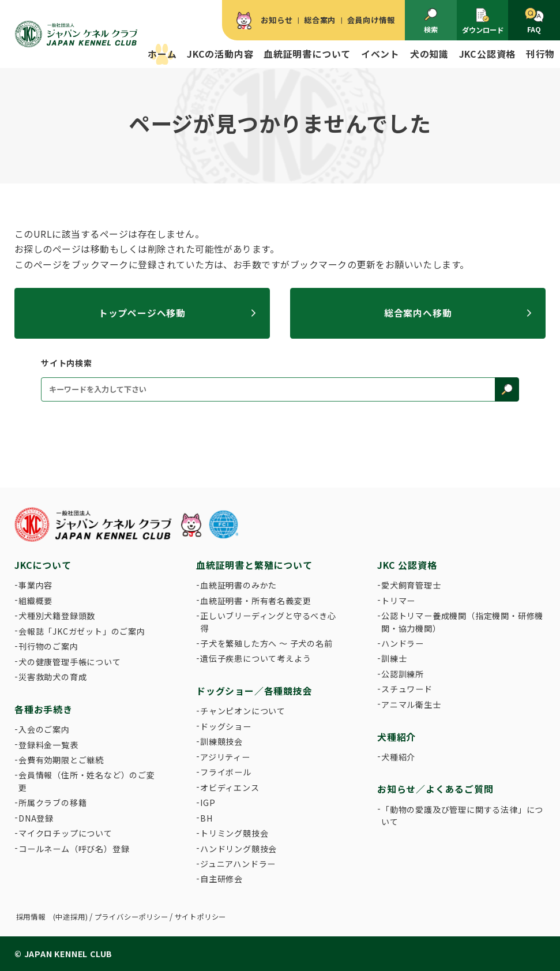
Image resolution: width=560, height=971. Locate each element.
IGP (208, 803)
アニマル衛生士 (411, 704)
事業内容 (35, 585)
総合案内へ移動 (418, 313)
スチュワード (407, 689)
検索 (431, 21)
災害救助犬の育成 (52, 677)
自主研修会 (221, 879)
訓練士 (394, 658)
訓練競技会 (221, 741)
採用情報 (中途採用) (52, 917)
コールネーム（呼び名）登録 (74, 849)
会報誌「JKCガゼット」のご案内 (82, 631)
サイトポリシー (201, 917)
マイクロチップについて (65, 833)
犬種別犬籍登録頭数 (57, 616)
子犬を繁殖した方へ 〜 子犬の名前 (266, 643)
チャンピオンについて (243, 711)
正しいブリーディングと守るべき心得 (268, 622)
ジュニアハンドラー (238, 864)
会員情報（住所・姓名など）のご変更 (87, 781)
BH (206, 818)
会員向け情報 (371, 20)
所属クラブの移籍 (52, 803)
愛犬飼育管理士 (411, 585)
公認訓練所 (403, 674)
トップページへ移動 (142, 313)
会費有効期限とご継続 (61, 760)
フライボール (226, 772)
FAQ (534, 21)
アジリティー (225, 757)
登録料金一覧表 (48, 745)
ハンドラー (403, 643)
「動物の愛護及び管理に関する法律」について (462, 816)
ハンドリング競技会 (238, 849)
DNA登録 (36, 818)
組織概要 (35, 601)
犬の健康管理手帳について (70, 662)
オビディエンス (230, 788)
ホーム (162, 54)
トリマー (398, 601)
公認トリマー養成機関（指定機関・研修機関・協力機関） (462, 622)
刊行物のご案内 (48, 646)
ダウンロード (483, 21)
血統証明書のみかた (238, 585)
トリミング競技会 (234, 833)
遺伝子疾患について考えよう (255, 658)
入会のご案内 (44, 729)
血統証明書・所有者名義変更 (255, 601)
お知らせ (277, 20)
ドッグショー (226, 726)
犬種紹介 (398, 757)
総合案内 (320, 20)
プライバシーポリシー (131, 917)
